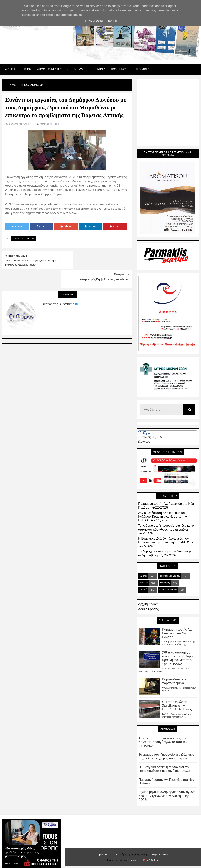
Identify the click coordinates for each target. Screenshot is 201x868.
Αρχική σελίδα (148, 604)
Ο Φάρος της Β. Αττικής (57, 285)
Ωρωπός (144, 441)
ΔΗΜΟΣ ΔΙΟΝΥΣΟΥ (24, 238)
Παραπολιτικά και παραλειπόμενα (174, 681)
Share (42, 226)
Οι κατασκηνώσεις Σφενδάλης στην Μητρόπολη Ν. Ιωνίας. (177, 706)
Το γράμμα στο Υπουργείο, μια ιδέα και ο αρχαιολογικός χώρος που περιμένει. (166, 527)
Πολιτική (143, 590)
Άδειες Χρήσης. (149, 609)
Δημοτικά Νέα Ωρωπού (170, 576)
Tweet (17, 226)
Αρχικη (10, 69)
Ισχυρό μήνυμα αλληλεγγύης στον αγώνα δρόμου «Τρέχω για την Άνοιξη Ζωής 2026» (167, 796)
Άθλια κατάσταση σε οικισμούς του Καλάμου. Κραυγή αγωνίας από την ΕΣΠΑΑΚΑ (163, 517)
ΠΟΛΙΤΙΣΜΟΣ (119, 69)
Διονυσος (81, 69)
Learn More (94, 21)
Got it (113, 21)
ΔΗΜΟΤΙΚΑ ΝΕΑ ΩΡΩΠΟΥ (53, 69)
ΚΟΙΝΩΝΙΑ (99, 69)
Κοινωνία (144, 583)
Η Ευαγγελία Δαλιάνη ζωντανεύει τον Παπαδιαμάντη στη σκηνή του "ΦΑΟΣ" (165, 540)
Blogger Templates (116, 860)
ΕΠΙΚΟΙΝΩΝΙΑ (141, 69)
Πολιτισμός (165, 583)
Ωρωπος (26, 69)
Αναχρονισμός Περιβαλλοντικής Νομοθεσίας (104, 260)
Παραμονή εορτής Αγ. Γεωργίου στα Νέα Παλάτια (177, 633)
